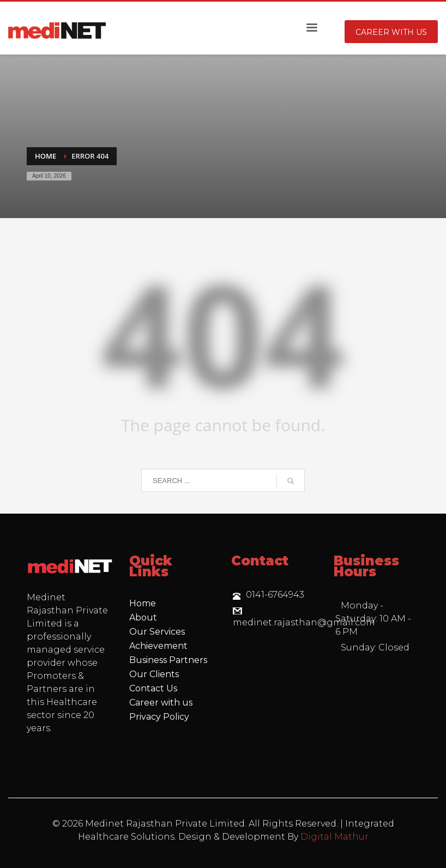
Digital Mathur (334, 837)
